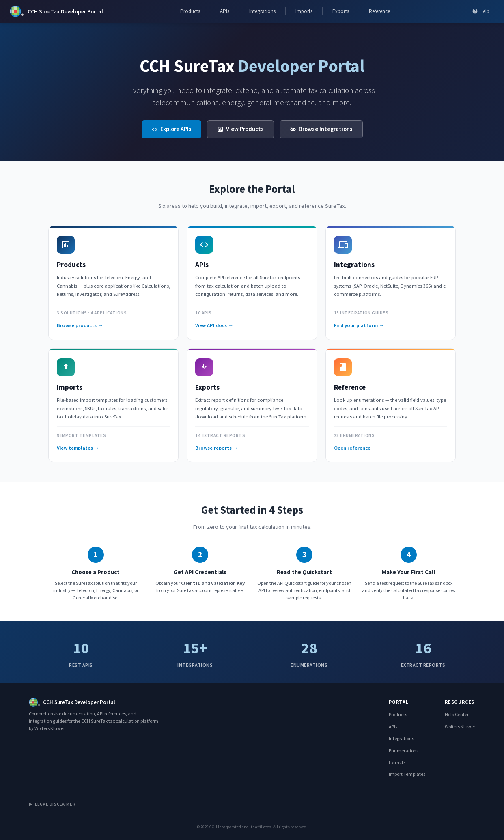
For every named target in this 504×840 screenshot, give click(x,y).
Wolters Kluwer (460, 727)
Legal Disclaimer (52, 804)
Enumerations (404, 751)
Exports (341, 11)
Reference (379, 11)
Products (190, 11)
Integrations (262, 11)
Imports (304, 11)
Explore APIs (171, 129)
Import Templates (407, 774)
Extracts (397, 762)
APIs (225, 11)
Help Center (457, 714)
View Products (240, 129)
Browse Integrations (321, 129)
